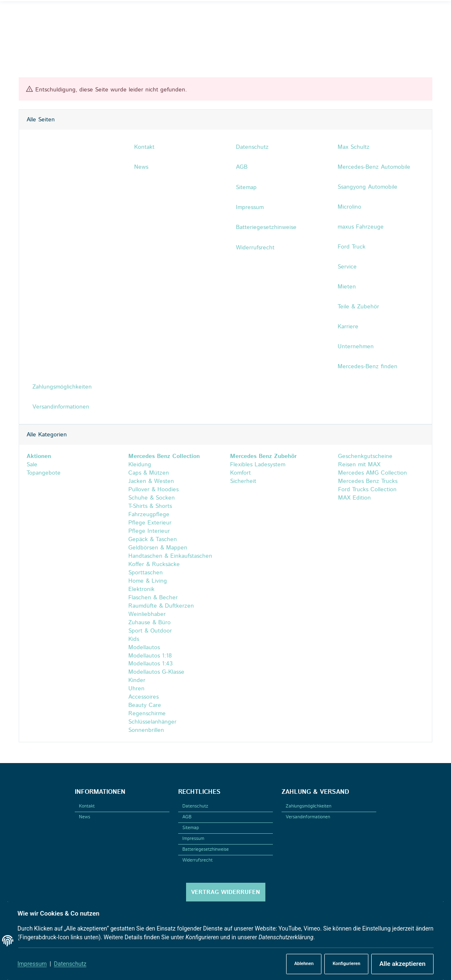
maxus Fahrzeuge (361, 227)
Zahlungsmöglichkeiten (309, 806)
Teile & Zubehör (358, 307)
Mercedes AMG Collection (371, 473)
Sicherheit (243, 481)
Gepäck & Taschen (153, 539)
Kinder (137, 681)
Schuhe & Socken (152, 498)
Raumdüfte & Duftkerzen (161, 606)
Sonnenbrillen (146, 731)
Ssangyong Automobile (368, 187)
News (85, 817)
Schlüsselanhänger (152, 722)
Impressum (34, 964)
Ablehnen (299, 964)
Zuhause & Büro (150, 623)
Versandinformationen (308, 817)
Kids (134, 639)
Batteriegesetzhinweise (206, 849)
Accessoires (143, 697)
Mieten (347, 287)
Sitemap (191, 828)
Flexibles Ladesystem (258, 465)
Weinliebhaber (147, 614)
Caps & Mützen (149, 473)
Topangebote (43, 473)
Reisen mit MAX (358, 465)
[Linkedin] (49, 16)
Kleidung (140, 465)
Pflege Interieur (149, 531)
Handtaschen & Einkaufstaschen (170, 556)
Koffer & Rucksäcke (154, 564)
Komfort (240, 473)
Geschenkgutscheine (364, 456)
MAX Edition (353, 498)
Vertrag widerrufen (225, 892)
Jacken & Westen (151, 481)
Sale (32, 465)
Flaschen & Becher (153, 598)
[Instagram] (37, 16)
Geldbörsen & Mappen (158, 548)
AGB (187, 817)
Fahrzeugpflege (149, 515)
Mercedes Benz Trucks (367, 481)
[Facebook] (25, 16)
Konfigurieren (342, 964)
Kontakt (87, 806)
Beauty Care (145, 706)
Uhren (136, 689)
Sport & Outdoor (150, 631)
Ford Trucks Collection (366, 490)
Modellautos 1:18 (150, 656)
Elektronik (141, 589)
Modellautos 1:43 (151, 664)
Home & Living (148, 581)
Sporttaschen (146, 573)
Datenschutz (72, 964)
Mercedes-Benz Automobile (374, 167)
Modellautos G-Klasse (156, 672)
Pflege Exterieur (150, 523)
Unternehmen (356, 347)
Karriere (348, 327)
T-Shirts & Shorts (150, 506)
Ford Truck (352, 247)
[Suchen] (366, 16)
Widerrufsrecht (197, 860)
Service (347, 267)
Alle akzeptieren (400, 964)
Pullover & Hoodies (153, 490)
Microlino (349, 207)
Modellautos (144, 648)
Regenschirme (147, 714)
